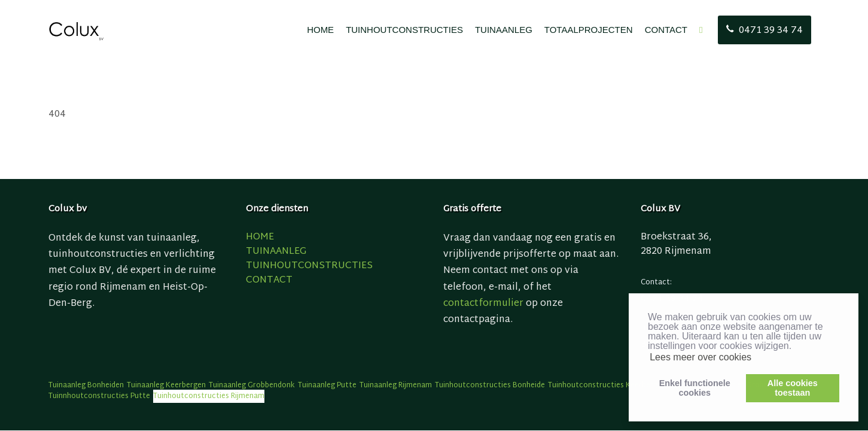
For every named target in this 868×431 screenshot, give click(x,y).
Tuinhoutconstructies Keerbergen (607, 386)
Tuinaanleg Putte (327, 386)
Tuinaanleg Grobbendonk (252, 386)
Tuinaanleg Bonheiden (86, 386)
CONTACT (666, 30)
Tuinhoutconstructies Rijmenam (209, 396)
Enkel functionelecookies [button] (695, 388)
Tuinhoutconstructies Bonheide (490, 386)
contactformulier (483, 304)
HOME (320, 30)
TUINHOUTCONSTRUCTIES (404, 30)
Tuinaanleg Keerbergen (166, 386)
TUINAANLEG (504, 30)
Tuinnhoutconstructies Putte (99, 396)
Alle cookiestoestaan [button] (793, 388)
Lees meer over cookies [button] (701, 357)
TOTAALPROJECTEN (589, 30)
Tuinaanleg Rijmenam (396, 386)
